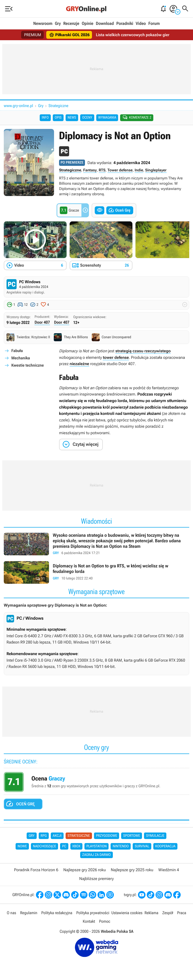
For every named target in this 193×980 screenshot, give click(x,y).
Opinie (87, 24)
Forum (154, 24)
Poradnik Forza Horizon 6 (36, 870)
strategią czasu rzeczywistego (143, 351)
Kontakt (89, 921)
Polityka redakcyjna (57, 913)
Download (105, 24)
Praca (182, 913)
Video (141, 24)
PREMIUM (33, 35)
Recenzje (71, 24)
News (72, 118)
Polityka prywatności (93, 913)
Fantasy (90, 170)
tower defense (116, 357)
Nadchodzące (44, 846)
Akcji (57, 836)
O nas (11, 913)
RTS (102, 170)
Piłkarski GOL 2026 (69, 35)
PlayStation (97, 846)
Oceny (87, 118)
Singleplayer (156, 170)
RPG (44, 836)
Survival (142, 846)
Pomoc (105, 921)
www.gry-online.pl (18, 106)
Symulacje (155, 836)
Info (45, 118)
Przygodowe (107, 836)
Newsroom (43, 24)
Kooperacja (165, 846)
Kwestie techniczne (28, 365)
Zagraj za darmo (96, 855)
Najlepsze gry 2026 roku (85, 870)
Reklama (151, 913)
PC (64, 846)
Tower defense (120, 170)
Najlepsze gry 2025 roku (132, 870)
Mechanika (21, 358)
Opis (58, 118)
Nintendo (121, 846)
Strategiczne (58, 106)
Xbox (76, 846)
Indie (139, 170)
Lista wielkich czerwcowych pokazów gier (133, 35)
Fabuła (17, 351)
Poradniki (125, 24)
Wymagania (107, 118)
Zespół (168, 913)
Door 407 (42, 322)
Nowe (22, 846)
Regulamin (29, 913)
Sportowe (132, 836)
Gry (58, 24)
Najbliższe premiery (96, 879)
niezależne (79, 364)
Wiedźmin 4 (169, 870)
